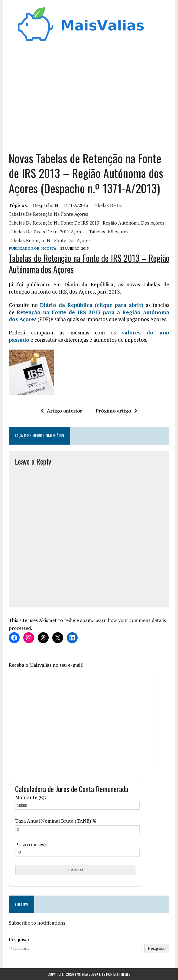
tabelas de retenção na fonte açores (49, 214)
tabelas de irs (108, 205)
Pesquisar (19, 939)
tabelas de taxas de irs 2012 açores (47, 232)
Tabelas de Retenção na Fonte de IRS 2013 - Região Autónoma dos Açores (87, 223)
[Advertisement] (89, 99)
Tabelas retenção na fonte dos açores (50, 240)
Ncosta (49, 248)
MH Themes (122, 974)
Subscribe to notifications (37, 923)
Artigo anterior (61, 411)
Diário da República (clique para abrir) (92, 305)
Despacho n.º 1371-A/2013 (61, 205)
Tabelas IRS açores (109, 232)
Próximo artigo (117, 411)
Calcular (76, 870)
